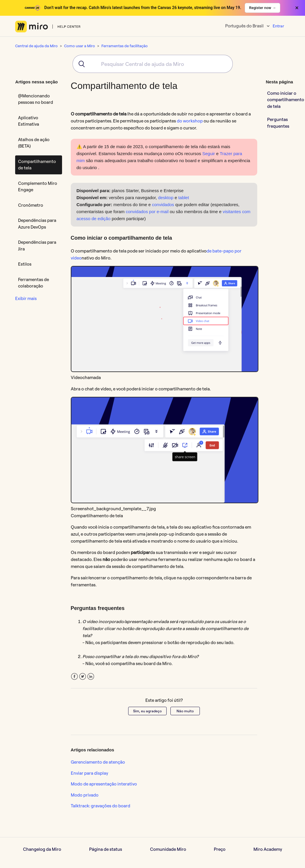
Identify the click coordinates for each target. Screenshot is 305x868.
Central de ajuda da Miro (36, 46)
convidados (163, 205)
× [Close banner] (297, 8)
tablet (184, 198)
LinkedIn (91, 677)
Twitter (83, 677)
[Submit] (80, 64)
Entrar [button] (278, 26)
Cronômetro (31, 205)
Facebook (74, 677)
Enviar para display (89, 773)
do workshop (190, 121)
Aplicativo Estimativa (29, 121)
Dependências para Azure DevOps (37, 224)
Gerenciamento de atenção (98, 762)
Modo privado (85, 795)
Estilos (25, 264)
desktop (166, 198)
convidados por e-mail (147, 212)
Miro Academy (268, 849)
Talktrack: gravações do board (101, 806)
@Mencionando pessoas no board (36, 99)
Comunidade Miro (168, 849)
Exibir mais (26, 298)
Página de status (106, 849)
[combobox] (153, 64)
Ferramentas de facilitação (125, 46)
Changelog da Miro (42, 849)
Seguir (208, 154)
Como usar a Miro (80, 46)
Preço (220, 849)
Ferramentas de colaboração (34, 283)
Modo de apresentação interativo (104, 784)
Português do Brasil (245, 26)
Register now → (262, 8)
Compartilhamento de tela (37, 165)
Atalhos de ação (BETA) (34, 143)
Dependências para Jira (37, 246)
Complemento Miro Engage (38, 187)
